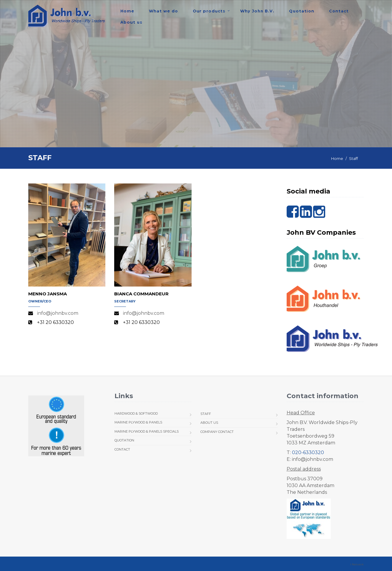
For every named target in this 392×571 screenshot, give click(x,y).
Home (127, 11)
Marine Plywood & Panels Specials (147, 431)
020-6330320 (308, 452)
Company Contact (217, 432)
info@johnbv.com (58, 313)
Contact (339, 11)
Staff (206, 414)
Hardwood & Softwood (136, 413)
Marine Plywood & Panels (138, 422)
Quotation (302, 11)
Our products (209, 11)
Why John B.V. (257, 11)
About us (131, 22)
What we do (163, 11)
